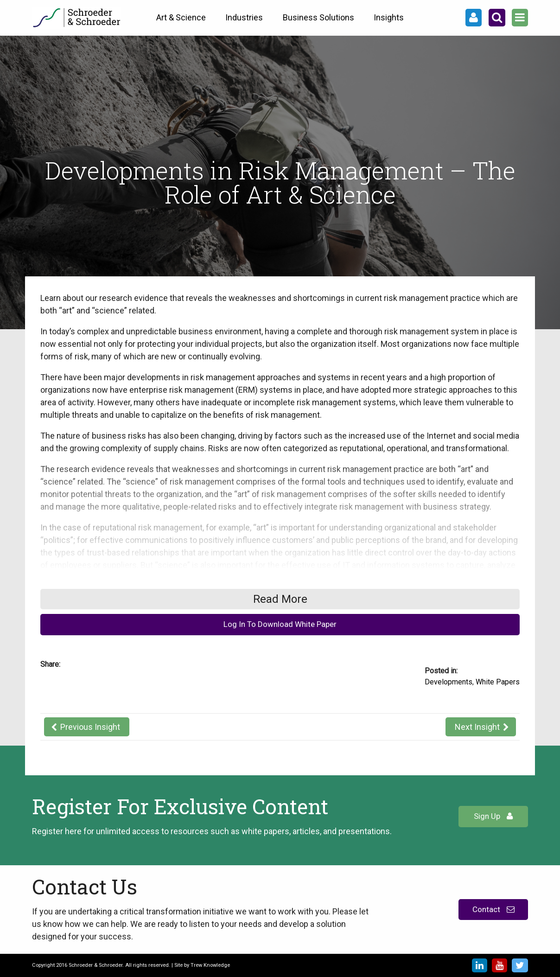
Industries (244, 17)
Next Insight (477, 727)
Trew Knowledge (210, 965)
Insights (389, 17)
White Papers (498, 682)
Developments (449, 682)
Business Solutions (318, 17)
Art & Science (181, 17)
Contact (493, 909)
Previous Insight (90, 727)
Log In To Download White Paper (280, 624)
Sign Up (493, 816)
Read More (280, 599)
